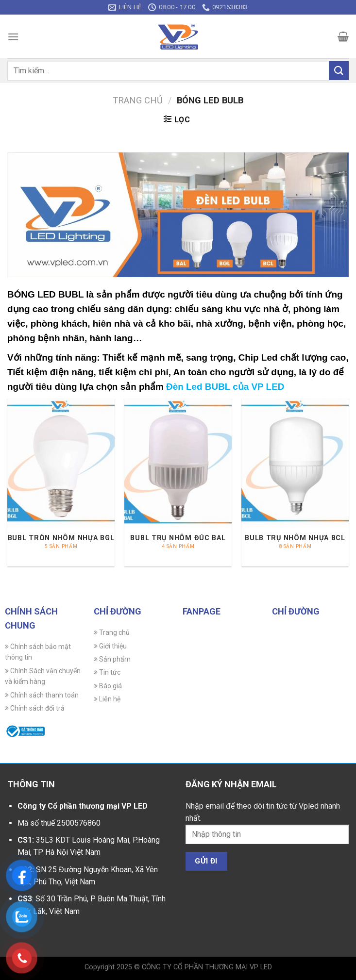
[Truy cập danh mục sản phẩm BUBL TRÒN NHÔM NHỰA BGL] (61, 482)
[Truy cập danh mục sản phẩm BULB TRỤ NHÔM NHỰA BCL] (295, 482)
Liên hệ (107, 699)
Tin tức (107, 672)
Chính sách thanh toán (42, 695)
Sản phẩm (112, 659)
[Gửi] (339, 71)
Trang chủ (138, 100)
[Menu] (13, 37)
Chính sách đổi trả (35, 708)
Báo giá (108, 686)
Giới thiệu (110, 646)
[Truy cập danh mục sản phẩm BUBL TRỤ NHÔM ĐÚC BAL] (178, 482)
